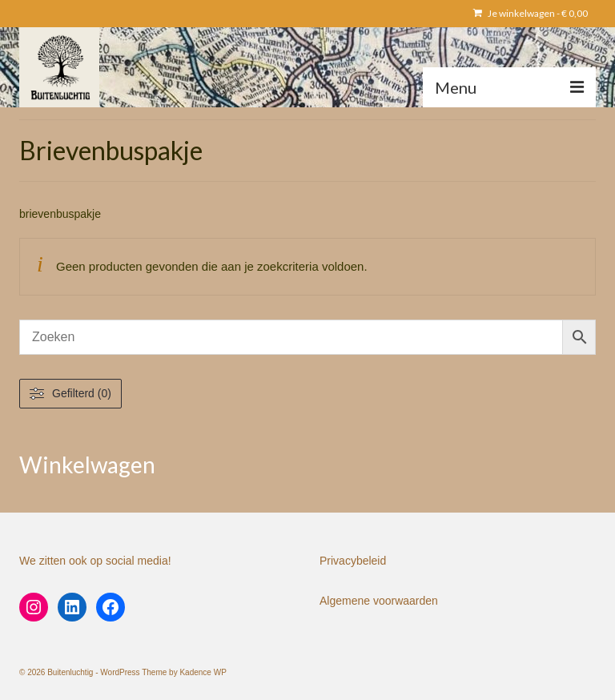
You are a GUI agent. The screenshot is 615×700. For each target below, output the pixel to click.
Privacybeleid (353, 561)
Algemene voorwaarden (379, 601)
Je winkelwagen (531, 13)
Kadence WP (203, 672)
